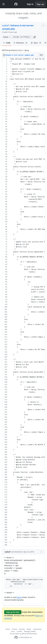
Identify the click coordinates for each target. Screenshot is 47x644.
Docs (13, 631)
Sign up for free (13, 612)
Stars (36, 43)
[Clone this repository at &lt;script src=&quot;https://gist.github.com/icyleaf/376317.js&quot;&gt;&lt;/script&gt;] (22, 37)
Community (37, 629)
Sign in (30, 4)
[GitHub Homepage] (16, 637)
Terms (8, 629)
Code (7, 43)
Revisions (21, 43)
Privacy (15, 629)
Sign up (40, 4)
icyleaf (5, 25)
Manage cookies (30, 631)
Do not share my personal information (24, 634)
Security (22, 629)
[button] (35, 37)
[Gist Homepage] (16, 4)
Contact (19, 631)
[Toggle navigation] (4, 4)
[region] (23, 302)
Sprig (19, 597)
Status (29, 629)
